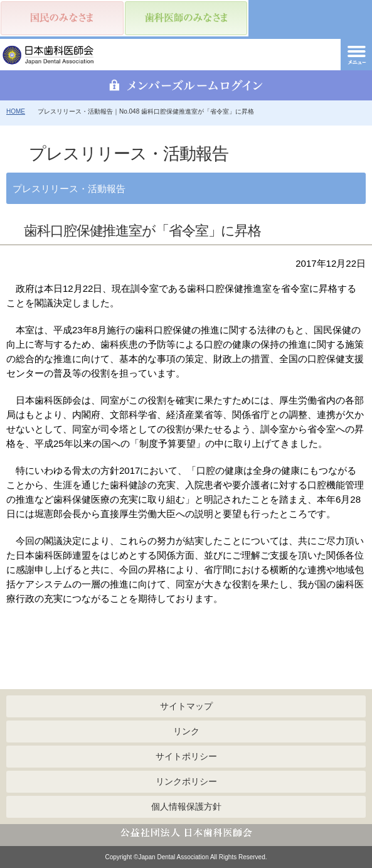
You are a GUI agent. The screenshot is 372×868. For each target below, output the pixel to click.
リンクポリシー (186, 781)
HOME (16, 111)
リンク (186, 731)
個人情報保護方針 (186, 806)
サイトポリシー (186, 756)
